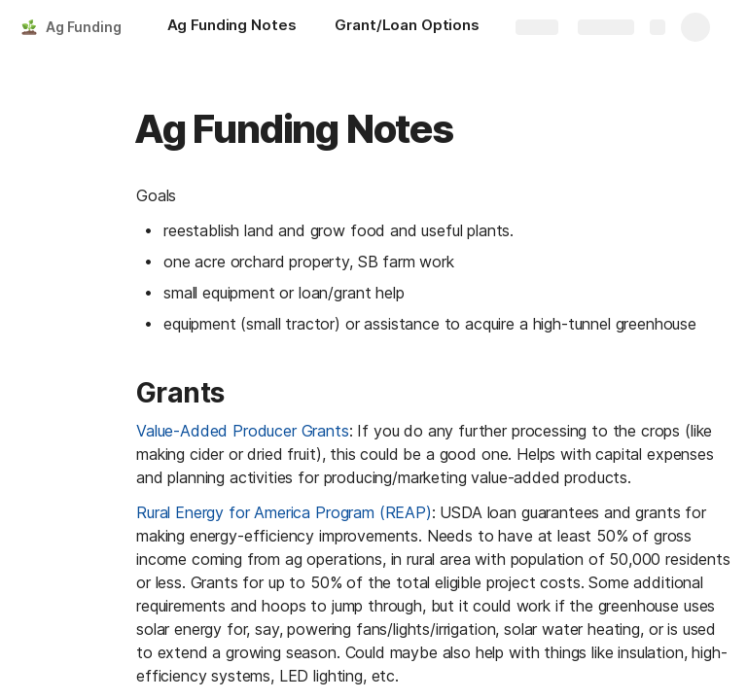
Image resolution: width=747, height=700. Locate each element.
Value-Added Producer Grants (243, 431)
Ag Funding (84, 27)
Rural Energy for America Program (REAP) (284, 512)
